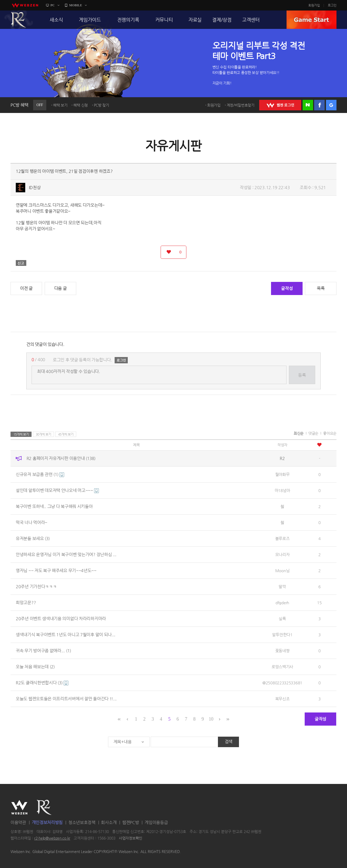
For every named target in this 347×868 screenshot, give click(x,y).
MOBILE (76, 5)
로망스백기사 (282, 667)
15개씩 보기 (21, 434)
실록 (282, 619)
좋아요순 (330, 433)
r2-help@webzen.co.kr (52, 838)
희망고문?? (26, 603)
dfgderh (282, 603)
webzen (25, 5)
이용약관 (18, 822)
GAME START (312, 20)
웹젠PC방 (131, 822)
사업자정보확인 (131, 838)
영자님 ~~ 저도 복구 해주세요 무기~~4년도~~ (56, 570)
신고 (21, 263)
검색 (229, 742)
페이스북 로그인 (319, 105)
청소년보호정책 (82, 822)
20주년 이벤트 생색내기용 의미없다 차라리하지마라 (61, 619)
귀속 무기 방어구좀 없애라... (43, 651)
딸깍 (282, 587)
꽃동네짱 (282, 651)
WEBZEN (19, 807)
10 (211, 719)
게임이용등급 (156, 822)
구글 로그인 (331, 105)
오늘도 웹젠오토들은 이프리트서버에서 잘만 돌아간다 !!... (66, 699)
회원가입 (314, 5)
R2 (19, 20)
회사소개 (109, 822)
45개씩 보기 (66, 434)
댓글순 (313, 433)
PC (53, 5)
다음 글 (60, 288)
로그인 (332, 5)
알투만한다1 (282, 635)
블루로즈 (282, 538)
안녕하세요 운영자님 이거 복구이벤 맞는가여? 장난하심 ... (66, 554)
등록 (302, 375)
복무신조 (282, 699)
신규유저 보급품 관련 (40, 474)
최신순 (299, 433)
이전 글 (26, 288)
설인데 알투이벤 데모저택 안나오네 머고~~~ (57, 490)
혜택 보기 (60, 105)
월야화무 (282, 474)
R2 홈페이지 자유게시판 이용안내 (61, 458)
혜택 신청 (81, 105)
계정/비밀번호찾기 (241, 105)
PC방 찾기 (101, 105)
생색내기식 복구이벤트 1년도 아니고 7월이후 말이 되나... (66, 635)
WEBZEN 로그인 (280, 105)
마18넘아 (282, 490)
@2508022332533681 (282, 683)
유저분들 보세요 (33, 538)
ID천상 (35, 187)
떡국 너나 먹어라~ (32, 522)
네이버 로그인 (308, 105)
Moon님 (282, 570)
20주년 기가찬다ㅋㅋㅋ (36, 587)
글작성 (287, 288)
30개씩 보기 (44, 434)
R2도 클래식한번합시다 (42, 683)
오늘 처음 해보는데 (35, 667)
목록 (321, 288)
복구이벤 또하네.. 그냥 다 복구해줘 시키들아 (54, 506)
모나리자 (282, 554)
